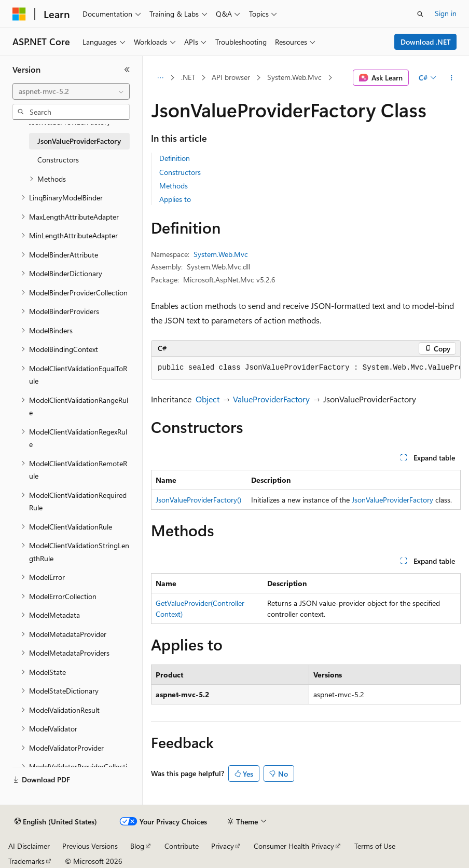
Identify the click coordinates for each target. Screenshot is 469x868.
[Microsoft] (19, 14)
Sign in (446, 13)
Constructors (180, 172)
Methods (174, 186)
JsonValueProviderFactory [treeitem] (79, 141)
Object (208, 399)
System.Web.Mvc (294, 77)
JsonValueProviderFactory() (198, 500)
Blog (137, 846)
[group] (306, 368)
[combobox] (71, 91)
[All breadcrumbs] (160, 78)
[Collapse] (127, 70)
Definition (175, 158)
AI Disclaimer (29, 846)
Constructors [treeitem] (58, 160)
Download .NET (426, 42)
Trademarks (26, 861)
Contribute (182, 846)
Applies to (175, 199)
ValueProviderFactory (271, 399)
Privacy (223, 846)
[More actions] (452, 78)
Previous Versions (90, 846)
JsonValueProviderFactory (392, 500)
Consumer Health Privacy (294, 846)
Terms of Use (375, 846)
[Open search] (420, 14)
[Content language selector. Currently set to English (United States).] (56, 822)
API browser (231, 77)
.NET (188, 77)
